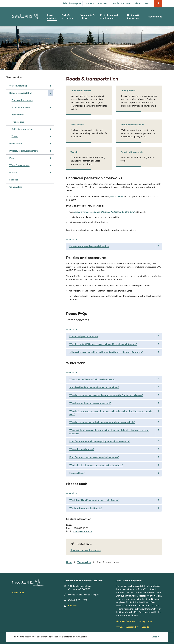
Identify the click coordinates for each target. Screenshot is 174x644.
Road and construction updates (85, 550)
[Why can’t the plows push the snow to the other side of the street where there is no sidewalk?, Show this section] (114, 432)
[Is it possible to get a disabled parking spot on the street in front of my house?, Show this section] (114, 352)
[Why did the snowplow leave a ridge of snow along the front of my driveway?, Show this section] (114, 395)
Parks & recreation (67, 17)
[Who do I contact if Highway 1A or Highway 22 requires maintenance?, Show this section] (114, 344)
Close (154, 637)
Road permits (18, 115)
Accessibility (132, 627)
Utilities (13, 172)
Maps (138, 3)
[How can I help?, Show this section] (114, 473)
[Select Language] (71, 3)
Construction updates (22, 100)
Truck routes (18, 122)
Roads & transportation (21, 93)
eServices (103, 3)
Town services (51, 17)
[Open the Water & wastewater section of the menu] (51, 165)
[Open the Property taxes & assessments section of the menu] (51, 151)
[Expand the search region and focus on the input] (153, 3)
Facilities (14, 180)
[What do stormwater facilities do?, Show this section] (114, 508)
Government (155, 17)
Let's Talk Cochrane (121, 3)
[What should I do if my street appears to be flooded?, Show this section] (114, 500)
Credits (145, 627)
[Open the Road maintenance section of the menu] (51, 107)
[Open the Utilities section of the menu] (51, 173)
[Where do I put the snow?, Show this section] (114, 449)
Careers (90, 3)
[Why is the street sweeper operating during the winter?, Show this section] (114, 465)
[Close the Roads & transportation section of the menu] (51, 93)
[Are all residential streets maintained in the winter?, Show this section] (114, 387)
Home (69, 562)
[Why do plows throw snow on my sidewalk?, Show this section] (114, 403)
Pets (12, 158)
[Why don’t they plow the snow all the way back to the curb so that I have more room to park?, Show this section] (114, 413)
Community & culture (87, 17)
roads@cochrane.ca (82, 531)
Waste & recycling (18, 86)
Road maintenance (21, 107)
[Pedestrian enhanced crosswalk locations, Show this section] (114, 246)
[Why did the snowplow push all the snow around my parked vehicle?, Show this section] (114, 422)
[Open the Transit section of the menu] (51, 136)
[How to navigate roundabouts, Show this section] (114, 336)
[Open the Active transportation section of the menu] (51, 129)
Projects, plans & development (109, 17)
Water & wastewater (19, 165)
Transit (15, 136)
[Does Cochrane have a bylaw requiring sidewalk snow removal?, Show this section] (114, 441)
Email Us (72, 606)
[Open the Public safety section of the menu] (51, 144)
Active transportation (22, 129)
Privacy (119, 627)
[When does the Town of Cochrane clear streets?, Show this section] (114, 379)
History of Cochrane (125, 621)
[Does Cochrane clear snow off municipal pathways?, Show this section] (114, 457)
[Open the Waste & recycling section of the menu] (51, 86)
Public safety (16, 144)
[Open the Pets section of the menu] (51, 158)
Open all (70, 239)
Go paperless (16, 187)
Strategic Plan (145, 621)
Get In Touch (18, 593)
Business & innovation (133, 17)
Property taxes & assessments (24, 151)
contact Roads (117, 197)
